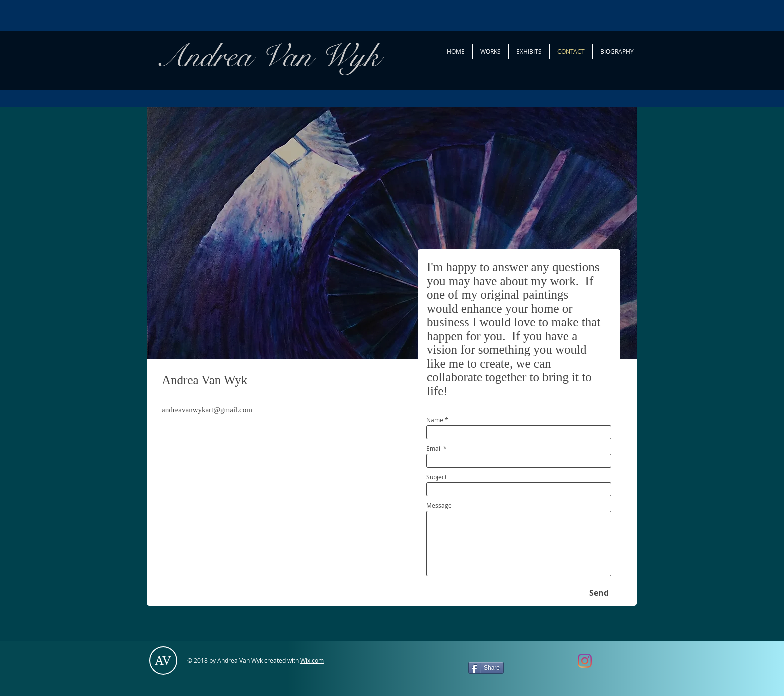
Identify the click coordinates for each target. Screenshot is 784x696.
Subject (437, 477)
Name (435, 420)
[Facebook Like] (542, 665)
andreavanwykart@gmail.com (207, 410)
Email (434, 448)
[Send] (599, 593)
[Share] (486, 668)
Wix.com (312, 660)
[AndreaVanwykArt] (585, 661)
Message (439, 505)
